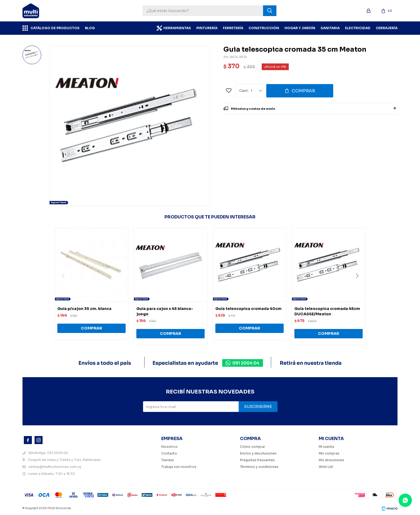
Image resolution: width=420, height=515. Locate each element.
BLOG (90, 28)
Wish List (326, 467)
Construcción (264, 28)
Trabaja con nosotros (179, 467)
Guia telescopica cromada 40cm (248, 309)
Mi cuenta (326, 447)
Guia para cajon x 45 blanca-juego (165, 311)
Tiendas (168, 460)
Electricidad (358, 28)
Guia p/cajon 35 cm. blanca (84, 309)
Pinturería (207, 28)
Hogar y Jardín (300, 28)
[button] (359, 287)
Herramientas (177, 28)
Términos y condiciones (259, 467)
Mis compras (329, 453)
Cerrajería (387, 28)
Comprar (303, 91)
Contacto (169, 453)
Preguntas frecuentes (257, 460)
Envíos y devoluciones (258, 453)
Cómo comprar (253, 447)
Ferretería (233, 28)
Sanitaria (330, 28)
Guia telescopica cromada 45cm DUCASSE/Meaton (327, 311)
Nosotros (169, 447)
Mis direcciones (331, 460)
